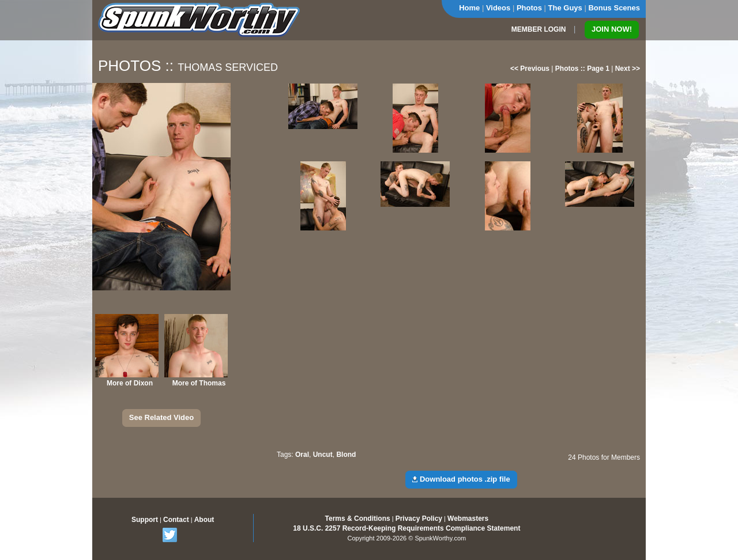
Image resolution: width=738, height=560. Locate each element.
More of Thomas (199, 383)
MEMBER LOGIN (539, 29)
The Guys (565, 8)
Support (145, 520)
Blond (346, 455)
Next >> (628, 69)
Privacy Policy (419, 519)
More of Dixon (130, 383)
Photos (529, 8)
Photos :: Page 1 (582, 69)
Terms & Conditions (358, 519)
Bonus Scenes (614, 8)
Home (469, 8)
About (204, 520)
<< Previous (530, 69)
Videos (498, 8)
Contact (176, 520)
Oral (302, 455)
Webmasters (468, 519)
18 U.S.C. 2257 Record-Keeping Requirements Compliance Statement (406, 528)
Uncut (323, 455)
